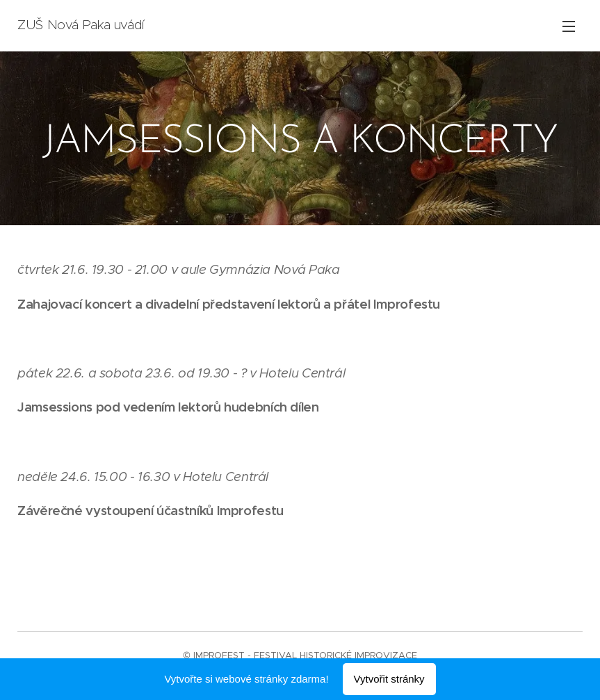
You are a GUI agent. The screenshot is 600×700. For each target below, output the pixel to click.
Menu (569, 26)
